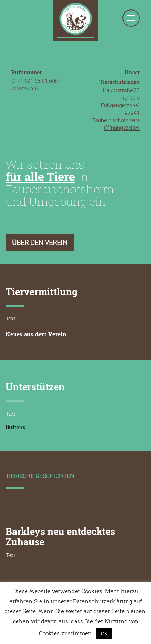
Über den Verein (40, 242)
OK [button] (104, 633)
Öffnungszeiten (122, 128)
